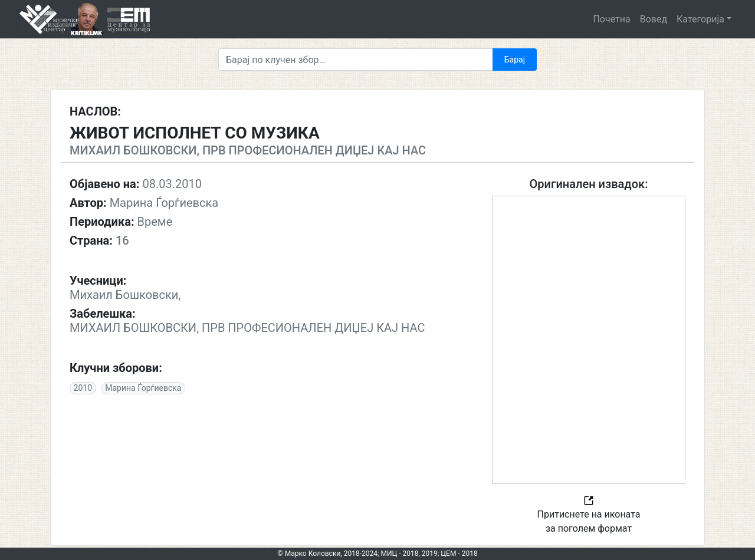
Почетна (611, 19)
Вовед (654, 19)
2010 (83, 388)
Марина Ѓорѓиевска (143, 388)
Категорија (700, 19)
